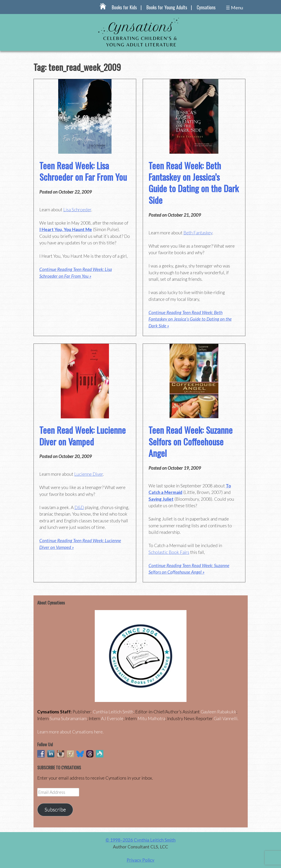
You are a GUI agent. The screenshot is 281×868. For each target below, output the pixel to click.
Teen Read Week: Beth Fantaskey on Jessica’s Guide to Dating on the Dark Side (194, 183)
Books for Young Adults (167, 7)
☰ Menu (234, 7)
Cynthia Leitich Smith (113, 712)
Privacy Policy (140, 860)
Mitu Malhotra (151, 718)
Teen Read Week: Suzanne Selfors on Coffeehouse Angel (191, 441)
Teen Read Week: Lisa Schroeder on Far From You (83, 171)
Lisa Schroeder (77, 210)
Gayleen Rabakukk (218, 712)
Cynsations (206, 7)
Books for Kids (124, 7)
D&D (79, 507)
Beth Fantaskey (198, 233)
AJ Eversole (112, 718)
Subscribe (55, 809)
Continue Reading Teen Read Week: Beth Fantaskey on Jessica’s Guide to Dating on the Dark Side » (190, 319)
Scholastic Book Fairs (169, 552)
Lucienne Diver (89, 474)
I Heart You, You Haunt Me (66, 229)
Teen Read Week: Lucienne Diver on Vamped (83, 436)
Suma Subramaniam (68, 718)
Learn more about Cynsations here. (70, 732)
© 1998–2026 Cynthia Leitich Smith (140, 840)
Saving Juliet (161, 499)
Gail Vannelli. (226, 718)
